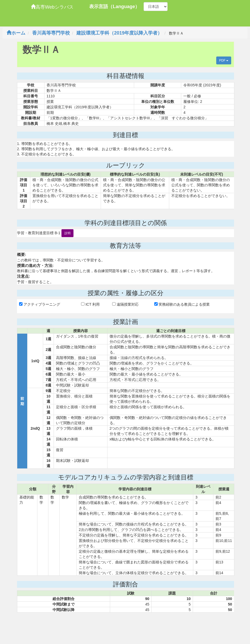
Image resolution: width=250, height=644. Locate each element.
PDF (224, 60)
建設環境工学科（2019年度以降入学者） (119, 33)
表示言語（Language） (114, 7)
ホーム (16, 33)
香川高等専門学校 (51, 33)
